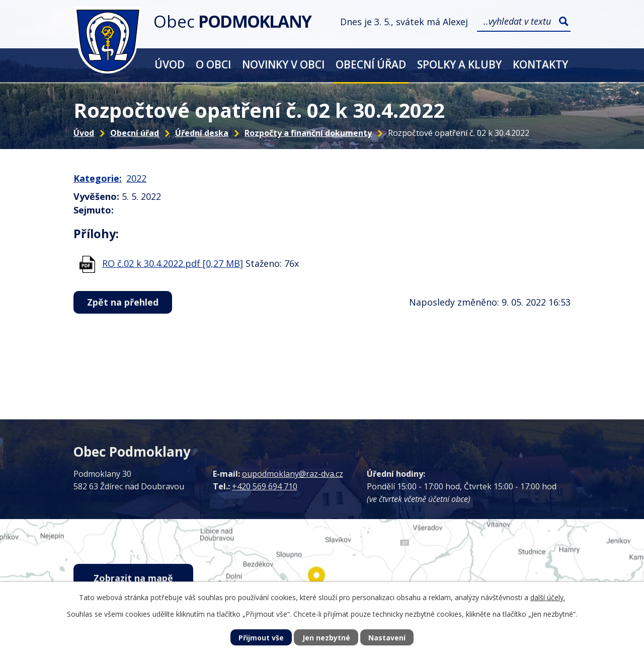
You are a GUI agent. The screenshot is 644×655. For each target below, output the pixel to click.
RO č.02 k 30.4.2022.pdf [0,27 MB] (173, 263)
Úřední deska (202, 133)
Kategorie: (98, 178)
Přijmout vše (261, 638)
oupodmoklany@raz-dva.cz (293, 474)
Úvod (170, 64)
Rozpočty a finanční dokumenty (308, 133)
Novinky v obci (283, 64)
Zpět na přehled (123, 302)
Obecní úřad (371, 64)
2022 (136, 178)
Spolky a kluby (459, 64)
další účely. (548, 597)
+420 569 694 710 (265, 486)
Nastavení (387, 638)
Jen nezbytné (326, 638)
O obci (213, 64)
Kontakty (540, 64)
